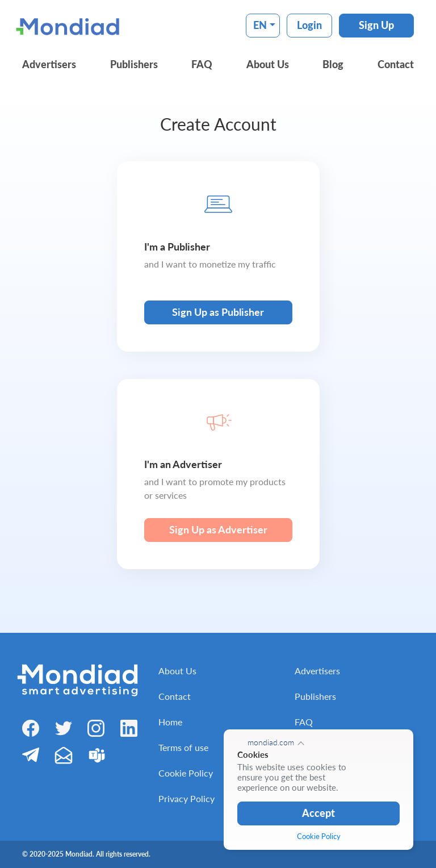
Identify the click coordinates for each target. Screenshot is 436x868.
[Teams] (97, 755)
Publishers (134, 64)
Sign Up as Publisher (218, 312)
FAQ (202, 64)
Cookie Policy (186, 773)
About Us (268, 64)
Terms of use (183, 747)
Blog (333, 64)
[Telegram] (31, 754)
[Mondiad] (70, 26)
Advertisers (49, 64)
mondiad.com (271, 742)
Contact (396, 64)
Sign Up (376, 25)
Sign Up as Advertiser (218, 529)
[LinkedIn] (129, 728)
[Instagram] (96, 728)
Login (309, 25)
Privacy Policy (186, 798)
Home (170, 722)
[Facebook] (31, 728)
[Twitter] (64, 727)
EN (260, 25)
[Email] (64, 755)
